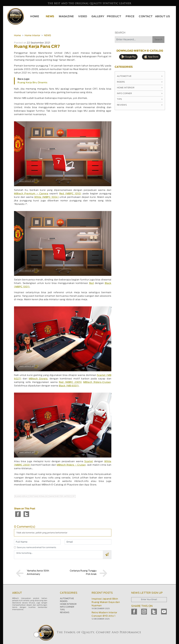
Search (158, 40)
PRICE (130, 17)
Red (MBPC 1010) (70, 194)
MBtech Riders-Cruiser (97, 382)
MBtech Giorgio (38, 379)
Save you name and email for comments (36, 548)
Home (17, 35)
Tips (140, 99)
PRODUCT (114, 17)
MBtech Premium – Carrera (31, 194)
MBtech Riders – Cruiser (71, 465)
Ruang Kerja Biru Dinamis (32, 83)
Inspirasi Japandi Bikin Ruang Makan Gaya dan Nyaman (106, 602)
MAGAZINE (66, 17)
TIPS (62, 610)
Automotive (140, 76)
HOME (35, 17)
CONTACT (146, 17)
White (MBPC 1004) (46, 197)
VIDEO (83, 17)
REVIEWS (65, 613)
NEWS (50, 17)
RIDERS (64, 601)
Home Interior (32, 35)
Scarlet (89, 461)
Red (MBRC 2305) (70, 382)
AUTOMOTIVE (67, 599)
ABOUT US (163, 17)
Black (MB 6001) (69, 386)
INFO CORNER (67, 607)
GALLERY (98, 17)
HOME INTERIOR (68, 604)
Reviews (140, 105)
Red (91, 283)
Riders (140, 82)
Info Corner (140, 94)
